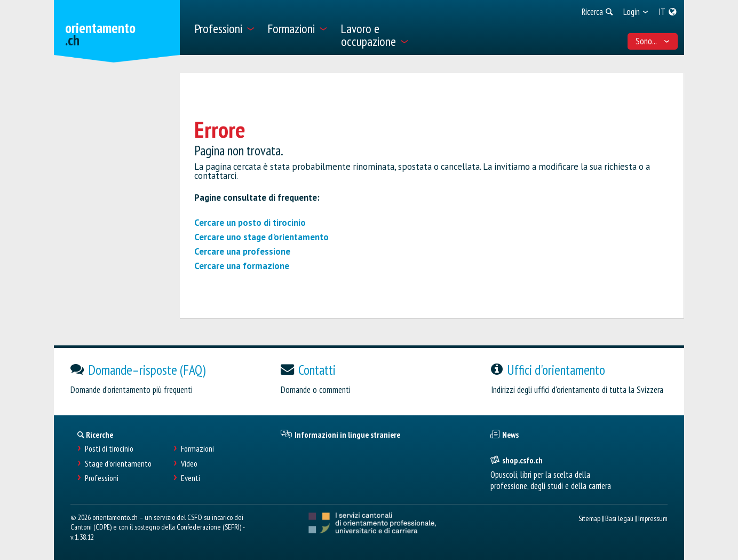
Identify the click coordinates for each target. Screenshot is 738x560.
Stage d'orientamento (118, 464)
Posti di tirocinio (109, 449)
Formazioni (197, 449)
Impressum (653, 518)
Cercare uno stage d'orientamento (261, 237)
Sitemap (589, 518)
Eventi (191, 478)
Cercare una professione (242, 251)
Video (189, 464)
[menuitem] (224, 27)
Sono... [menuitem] (653, 41)
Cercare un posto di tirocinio (250, 223)
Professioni (102, 478)
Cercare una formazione (242, 266)
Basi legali (619, 518)
